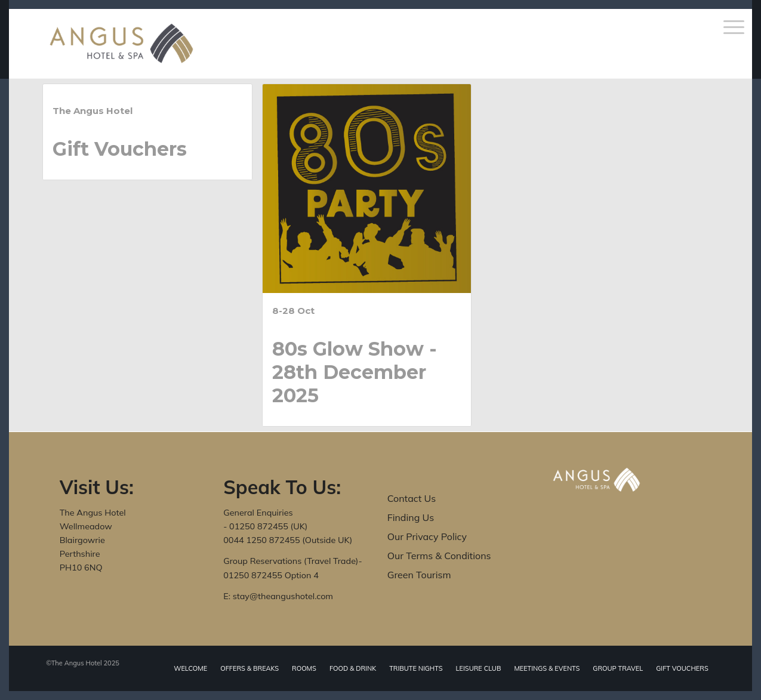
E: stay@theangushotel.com (278, 596)
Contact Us (412, 498)
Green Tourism (419, 575)
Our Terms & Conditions (439, 556)
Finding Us (411, 517)
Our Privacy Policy (427, 536)
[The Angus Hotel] (121, 44)
